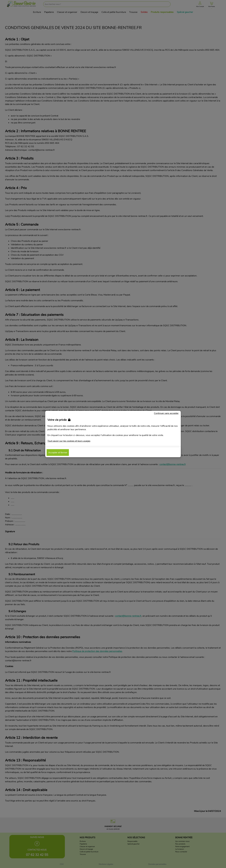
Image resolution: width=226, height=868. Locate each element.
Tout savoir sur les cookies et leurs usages (69, 441)
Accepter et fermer (58, 453)
